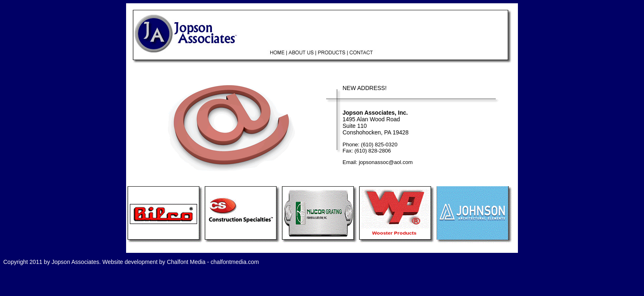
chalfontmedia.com (235, 262)
